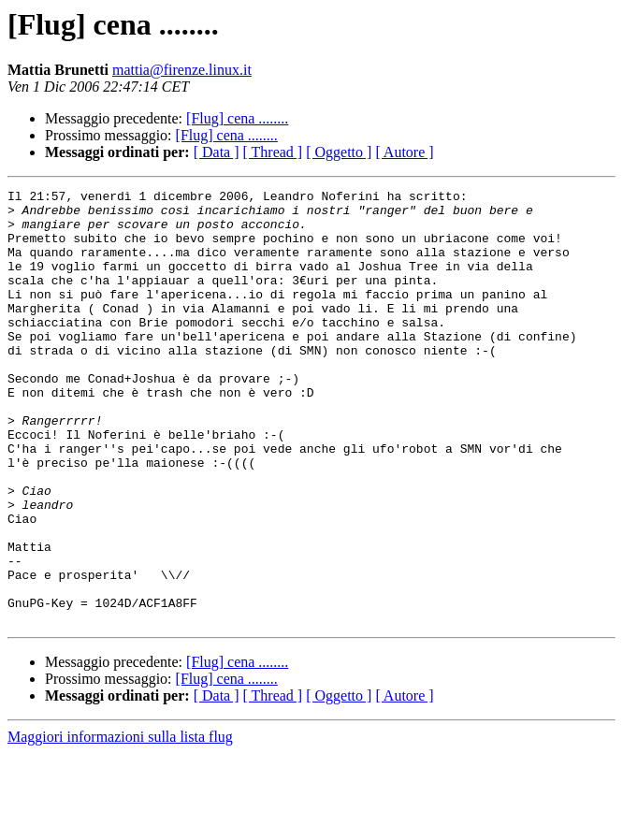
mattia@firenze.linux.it (182, 70)
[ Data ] (217, 152)
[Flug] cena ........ (237, 118)
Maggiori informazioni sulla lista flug (120, 824)
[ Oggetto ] (339, 152)
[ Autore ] (404, 152)
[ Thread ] (273, 152)
